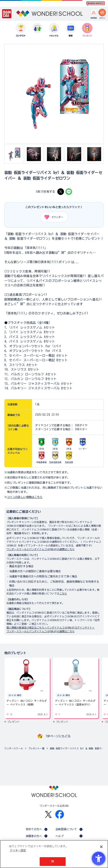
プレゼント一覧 (36, 748)
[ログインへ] (102, 12)
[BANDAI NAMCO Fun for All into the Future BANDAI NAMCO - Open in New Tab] (96, 4)
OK (53, 861)
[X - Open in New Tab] (61, 192)
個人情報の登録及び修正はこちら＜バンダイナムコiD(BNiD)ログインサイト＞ (51, 628)
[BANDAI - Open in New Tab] (7, 14)
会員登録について (66, 829)
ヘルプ (60, 836)
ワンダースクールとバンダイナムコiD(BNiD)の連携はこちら (40, 549)
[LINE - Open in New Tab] (69, 192)
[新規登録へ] (94, 12)
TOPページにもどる (58, 736)
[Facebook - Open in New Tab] (60, 814)
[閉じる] (101, 847)
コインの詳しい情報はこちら (25, 497)
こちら (63, 593)
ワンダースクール (14, 748)
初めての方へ (34, 829)
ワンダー (52, 217)
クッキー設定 (18, 850)
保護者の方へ (34, 836)
